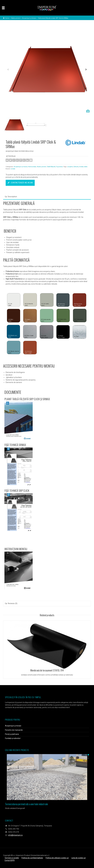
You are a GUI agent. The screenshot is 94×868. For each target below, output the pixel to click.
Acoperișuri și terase (21, 167)
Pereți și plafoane (12, 734)
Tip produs (59, 167)
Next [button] (86, 70)
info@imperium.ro (15, 835)
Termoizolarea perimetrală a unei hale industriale (26, 804)
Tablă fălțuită (51, 167)
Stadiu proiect (41, 167)
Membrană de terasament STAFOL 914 (47, 670)
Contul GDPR (10, 860)
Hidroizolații (32, 167)
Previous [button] (8, 70)
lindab (81, 167)
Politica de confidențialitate (32, 858)
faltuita (76, 167)
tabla (86, 167)
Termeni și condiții (12, 858)
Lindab (13, 169)
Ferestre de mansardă (14, 730)
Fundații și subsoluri (13, 738)
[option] (47, 70)
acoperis (70, 167)
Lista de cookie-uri (79, 858)
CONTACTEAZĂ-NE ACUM (20, 183)
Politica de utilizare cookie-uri (57, 858)
